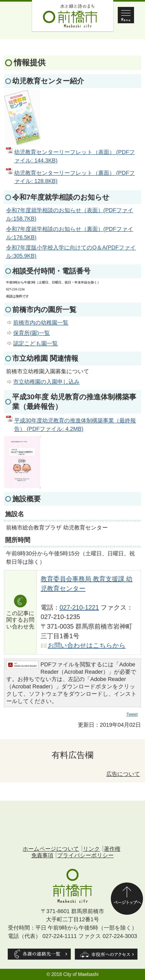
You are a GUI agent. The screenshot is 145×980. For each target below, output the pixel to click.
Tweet (132, 714)
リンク (92, 849)
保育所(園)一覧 (32, 333)
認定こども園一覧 (35, 343)
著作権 (112, 849)
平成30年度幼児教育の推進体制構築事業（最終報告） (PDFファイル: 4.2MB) (75, 425)
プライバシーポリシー (85, 855)
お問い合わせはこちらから (87, 645)
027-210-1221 (79, 607)
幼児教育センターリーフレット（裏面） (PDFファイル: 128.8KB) (75, 177)
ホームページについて (51, 849)
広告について (123, 774)
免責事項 (42, 855)
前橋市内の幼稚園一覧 (41, 323)
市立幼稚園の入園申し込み (46, 382)
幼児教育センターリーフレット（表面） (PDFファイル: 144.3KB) (75, 156)
